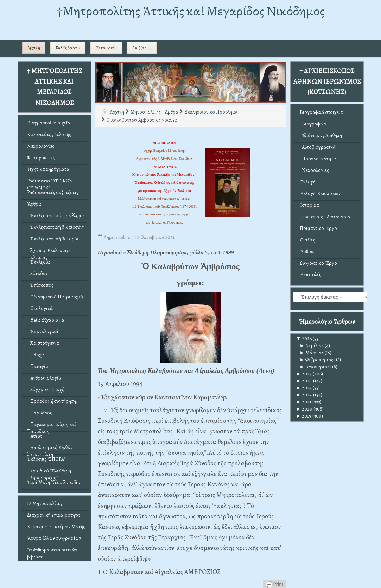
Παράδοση (40, 413)
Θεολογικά (40, 308)
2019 (304, 416)
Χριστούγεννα (43, 343)
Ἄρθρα (34, 204)
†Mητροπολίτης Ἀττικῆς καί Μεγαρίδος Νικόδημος (191, 11)
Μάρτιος (312, 353)
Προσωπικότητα (318, 159)
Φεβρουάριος (317, 360)
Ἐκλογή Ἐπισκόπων (320, 193)
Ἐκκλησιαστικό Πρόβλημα (56, 216)
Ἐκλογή (308, 182)
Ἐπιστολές (310, 275)
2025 (304, 374)
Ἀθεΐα (34, 436)
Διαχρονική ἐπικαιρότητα (53, 515)
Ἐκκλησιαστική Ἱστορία (53, 239)
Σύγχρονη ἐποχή (46, 390)
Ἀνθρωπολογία (44, 378)
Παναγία (38, 366)
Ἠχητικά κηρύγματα (48, 169)
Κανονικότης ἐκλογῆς (49, 134)
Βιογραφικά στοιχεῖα (49, 123)
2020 (304, 409)
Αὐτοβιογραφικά (318, 147)
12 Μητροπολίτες (45, 503)
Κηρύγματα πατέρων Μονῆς (56, 527)
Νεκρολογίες (41, 146)
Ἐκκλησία (39, 262)
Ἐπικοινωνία (106, 48)
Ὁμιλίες (307, 240)
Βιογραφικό (313, 124)
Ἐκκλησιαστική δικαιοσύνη (56, 227)
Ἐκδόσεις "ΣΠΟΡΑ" (46, 459)
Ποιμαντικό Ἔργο (318, 228)
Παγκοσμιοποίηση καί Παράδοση (52, 426)
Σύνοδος (37, 274)
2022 (304, 395)
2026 (304, 339)
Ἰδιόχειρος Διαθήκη (321, 135)
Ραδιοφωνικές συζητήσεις (53, 192)
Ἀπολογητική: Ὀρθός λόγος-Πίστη (50, 449)
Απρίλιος (312, 346)
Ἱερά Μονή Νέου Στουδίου (55, 482)
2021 (304, 402)
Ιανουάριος (315, 367)
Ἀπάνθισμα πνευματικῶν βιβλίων (52, 552)
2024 (304, 381)
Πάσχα (36, 355)
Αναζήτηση (142, 48)
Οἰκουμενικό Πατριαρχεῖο (56, 297)
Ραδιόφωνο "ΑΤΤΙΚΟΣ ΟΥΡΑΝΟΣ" (50, 183)
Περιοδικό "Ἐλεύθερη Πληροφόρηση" (49, 473)
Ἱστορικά (309, 205)
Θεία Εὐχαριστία (46, 320)
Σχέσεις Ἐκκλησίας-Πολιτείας (49, 252)
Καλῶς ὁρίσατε (68, 48)
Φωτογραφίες (41, 158)
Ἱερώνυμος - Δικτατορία (325, 217)
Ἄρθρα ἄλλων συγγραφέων (54, 538)
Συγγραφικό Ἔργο (318, 263)
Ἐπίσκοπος (40, 285)
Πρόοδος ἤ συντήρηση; (52, 401)
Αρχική (34, 48)
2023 (304, 388)
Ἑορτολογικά (43, 332)
